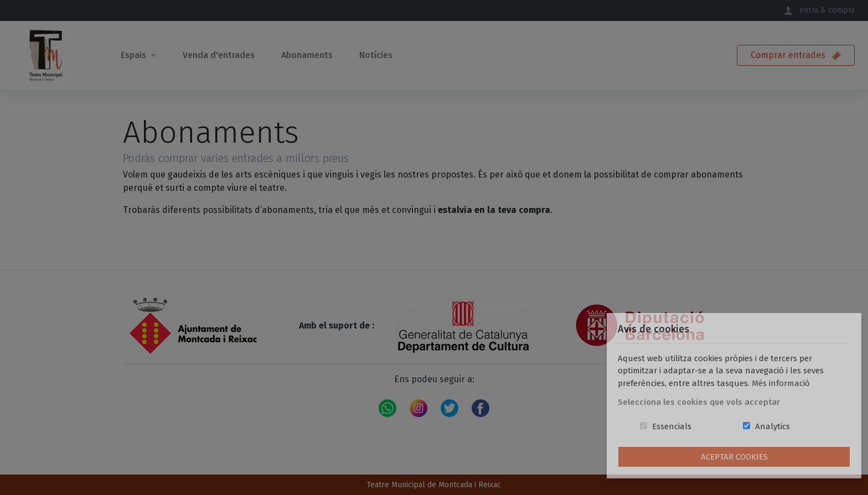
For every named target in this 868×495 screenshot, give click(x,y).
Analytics (773, 426)
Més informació (781, 383)
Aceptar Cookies (734, 457)
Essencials (672, 426)
